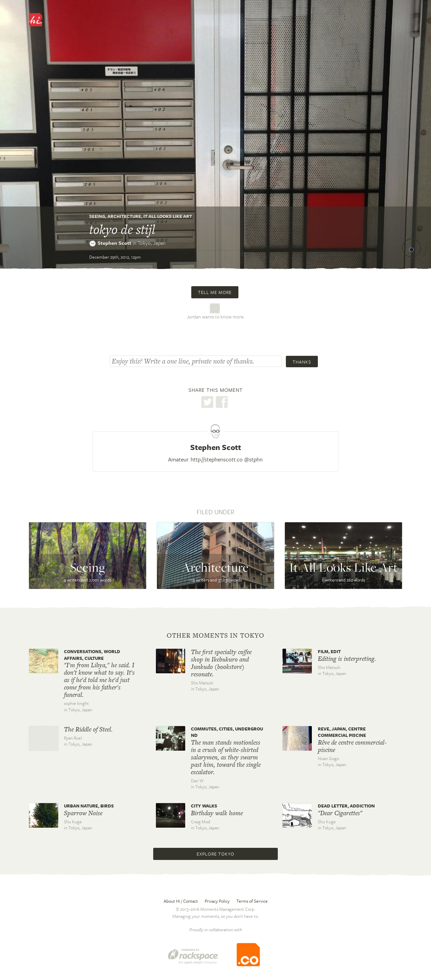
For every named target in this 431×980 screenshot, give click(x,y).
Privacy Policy (217, 901)
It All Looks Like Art (168, 216)
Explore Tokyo (215, 854)
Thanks (302, 362)
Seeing (97, 216)
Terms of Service (252, 901)
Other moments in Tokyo (215, 636)
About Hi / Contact (181, 901)
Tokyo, (152, 243)
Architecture (124, 216)
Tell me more (215, 292)
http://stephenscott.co (217, 459)
